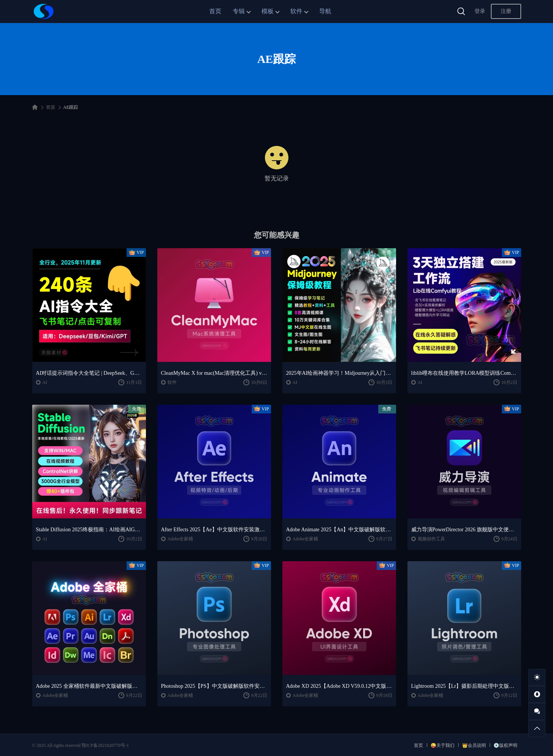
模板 (268, 11)
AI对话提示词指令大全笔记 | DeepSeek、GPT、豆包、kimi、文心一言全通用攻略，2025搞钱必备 (89, 373)
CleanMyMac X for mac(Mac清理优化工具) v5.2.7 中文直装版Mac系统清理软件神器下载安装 (214, 373)
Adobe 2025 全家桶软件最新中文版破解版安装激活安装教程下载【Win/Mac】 (89, 686)
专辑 (239, 11)
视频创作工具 (431, 539)
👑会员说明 (474, 745)
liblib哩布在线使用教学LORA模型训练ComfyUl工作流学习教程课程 (464, 373)
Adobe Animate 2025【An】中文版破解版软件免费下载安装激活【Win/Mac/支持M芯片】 (339, 530)
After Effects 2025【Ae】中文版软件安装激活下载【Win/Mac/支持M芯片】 (214, 530)
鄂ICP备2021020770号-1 (105, 745)
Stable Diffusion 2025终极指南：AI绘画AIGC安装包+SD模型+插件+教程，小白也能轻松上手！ (89, 530)
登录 (480, 11)
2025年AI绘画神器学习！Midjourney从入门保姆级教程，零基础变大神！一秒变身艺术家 (339, 373)
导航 (325, 11)
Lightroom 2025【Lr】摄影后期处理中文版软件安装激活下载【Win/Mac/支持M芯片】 (464, 686)
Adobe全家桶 (180, 539)
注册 (506, 11)
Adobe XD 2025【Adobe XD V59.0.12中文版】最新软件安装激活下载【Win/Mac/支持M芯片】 (339, 686)
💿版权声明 (505, 745)
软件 (296, 11)
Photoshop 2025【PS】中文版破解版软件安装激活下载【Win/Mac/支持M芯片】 (214, 686)
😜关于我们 (443, 745)
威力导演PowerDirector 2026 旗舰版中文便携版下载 (464, 530)
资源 (50, 107)
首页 (215, 11)
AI (45, 382)
